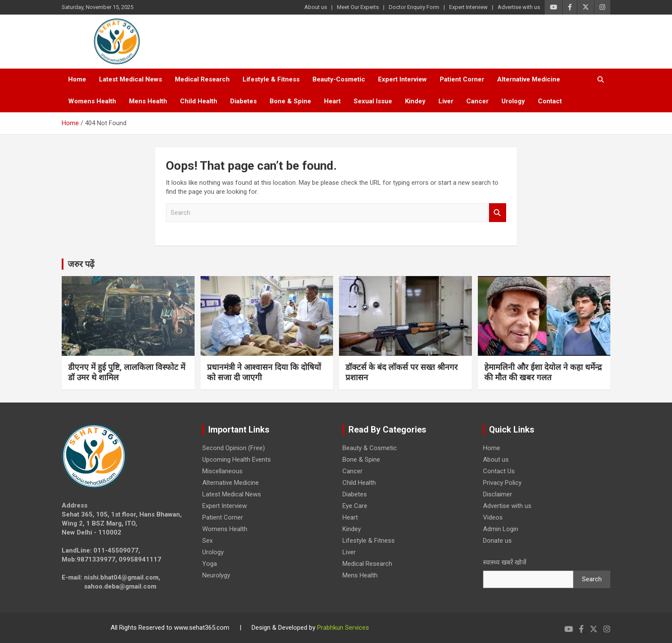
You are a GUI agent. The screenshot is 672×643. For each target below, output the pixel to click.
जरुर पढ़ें (81, 264)
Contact (550, 101)
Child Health (199, 101)
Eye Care (355, 506)
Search (498, 213)
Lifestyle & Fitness (271, 79)
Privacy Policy (502, 483)
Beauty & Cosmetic (370, 448)
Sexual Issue (373, 101)
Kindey (415, 101)
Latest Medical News (130, 79)
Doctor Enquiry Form (414, 7)
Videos (493, 517)
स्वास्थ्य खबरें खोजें (505, 562)
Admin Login (501, 529)
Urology (513, 101)
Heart (332, 101)
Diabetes (243, 101)
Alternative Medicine (529, 79)
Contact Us (499, 471)
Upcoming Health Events (237, 460)
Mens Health (148, 101)
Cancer (477, 101)
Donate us (497, 541)
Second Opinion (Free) (234, 448)
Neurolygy (216, 575)
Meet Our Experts (358, 7)
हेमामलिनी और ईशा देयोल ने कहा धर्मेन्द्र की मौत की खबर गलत (543, 373)
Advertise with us (519, 7)
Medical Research (202, 79)
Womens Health (92, 101)
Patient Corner (462, 79)
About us (316, 7)
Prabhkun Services (343, 628)
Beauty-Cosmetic (339, 79)
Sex (207, 541)
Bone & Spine (290, 101)
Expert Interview (468, 7)
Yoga (210, 564)
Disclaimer (498, 494)
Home (77, 79)
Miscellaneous (222, 471)
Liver (446, 101)
